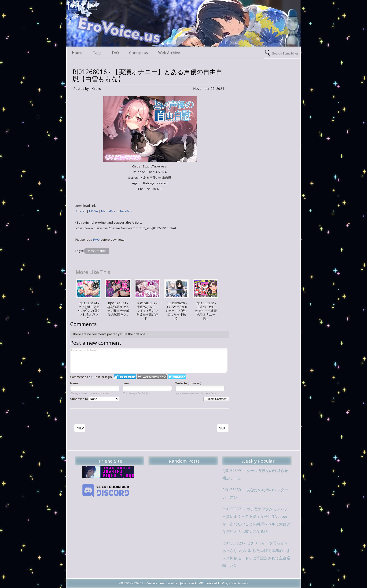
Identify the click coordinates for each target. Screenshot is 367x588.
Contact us (139, 53)
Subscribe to (95, 399)
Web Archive (169, 53)
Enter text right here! (149, 360)
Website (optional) (188, 383)
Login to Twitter (177, 377)
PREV (80, 428)
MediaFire (109, 211)
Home (77, 53)
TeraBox (126, 211)
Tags (97, 53)
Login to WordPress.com (152, 377)
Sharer (81, 211)
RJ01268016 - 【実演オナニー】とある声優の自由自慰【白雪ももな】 (147, 75)
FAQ (115, 53)
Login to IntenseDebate (125, 377)
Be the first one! (135, 334)
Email (126, 383)
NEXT (223, 428)
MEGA (94, 211)
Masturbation (97, 251)
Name (74, 383)
